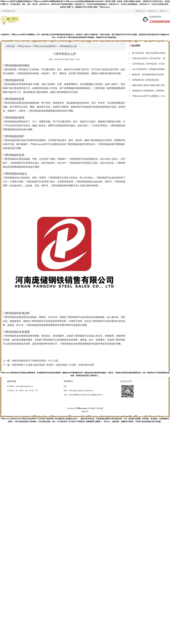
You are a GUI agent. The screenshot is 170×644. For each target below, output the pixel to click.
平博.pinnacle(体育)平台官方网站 (13, 419)
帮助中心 (164, 11)
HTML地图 (99, 408)
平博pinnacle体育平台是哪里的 (46, 144)
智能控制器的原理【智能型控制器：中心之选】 (36, 361)
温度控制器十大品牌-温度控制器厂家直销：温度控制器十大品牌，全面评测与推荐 (53, 365)
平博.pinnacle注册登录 (44, 46)
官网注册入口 (140, 11)
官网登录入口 (153, 11)
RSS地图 (91, 408)
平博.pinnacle (24, 46)
